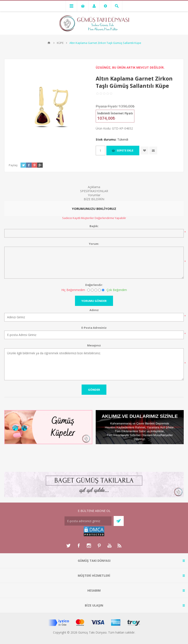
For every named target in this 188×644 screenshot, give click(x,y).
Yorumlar (94, 195)
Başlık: (94, 226)
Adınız (94, 310)
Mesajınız (94, 345)
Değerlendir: (94, 285)
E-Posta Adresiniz (94, 328)
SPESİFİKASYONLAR (94, 191)
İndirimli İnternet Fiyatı (115, 113)
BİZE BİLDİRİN (94, 199)
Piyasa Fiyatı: (107, 106)
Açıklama (94, 187)
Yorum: (94, 244)
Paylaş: (13, 165)
